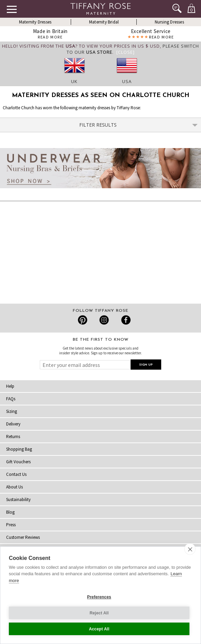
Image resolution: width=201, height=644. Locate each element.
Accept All (99, 629)
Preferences (99, 597)
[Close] (125, 52)
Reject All (99, 613)
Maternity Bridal (104, 22)
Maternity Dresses (35, 22)
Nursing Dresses (169, 22)
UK (74, 81)
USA (127, 81)
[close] (190, 549)
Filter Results (139, 125)
